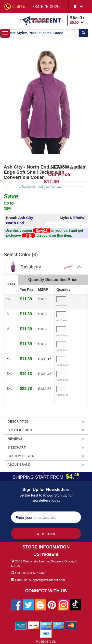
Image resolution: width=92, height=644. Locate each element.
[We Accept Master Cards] (71, 625)
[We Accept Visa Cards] (46, 633)
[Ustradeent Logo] (43, 20)
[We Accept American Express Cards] (21, 625)
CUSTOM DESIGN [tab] (46, 456)
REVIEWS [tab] (46, 439)
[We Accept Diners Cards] (46, 625)
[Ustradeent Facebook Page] (17, 605)
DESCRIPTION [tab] (46, 422)
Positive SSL (46, 641)
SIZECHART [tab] (46, 448)
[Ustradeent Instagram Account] (64, 605)
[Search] (83, 33)
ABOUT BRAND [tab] (46, 465)
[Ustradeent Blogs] (40, 605)
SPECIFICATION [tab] (46, 430)
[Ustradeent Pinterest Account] (52, 605)
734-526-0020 (46, 7)
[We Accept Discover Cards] (33, 625)
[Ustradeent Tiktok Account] (75, 605)
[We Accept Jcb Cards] (59, 625)
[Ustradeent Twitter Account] (28, 605)
